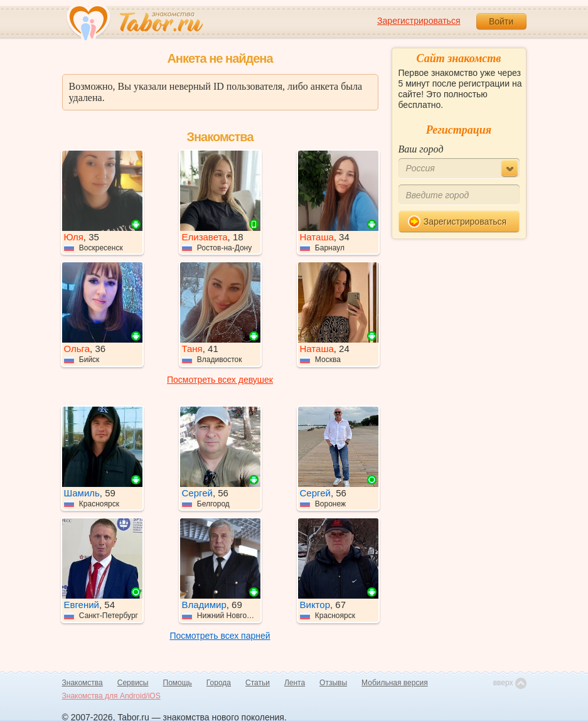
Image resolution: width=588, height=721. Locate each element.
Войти (501, 21)
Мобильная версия (395, 683)
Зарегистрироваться (419, 21)
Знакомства (83, 683)
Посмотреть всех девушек (220, 380)
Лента (295, 683)
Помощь (178, 683)
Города (219, 683)
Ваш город (421, 149)
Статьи (258, 683)
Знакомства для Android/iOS (111, 696)
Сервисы (133, 683)
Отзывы (333, 683)
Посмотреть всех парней (220, 636)
